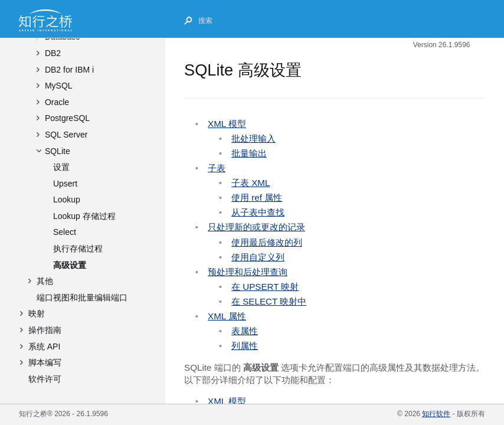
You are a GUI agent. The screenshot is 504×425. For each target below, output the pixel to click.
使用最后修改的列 (267, 242)
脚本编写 (45, 362)
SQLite (58, 151)
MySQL (59, 86)
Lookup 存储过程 (84, 216)
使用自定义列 (258, 257)
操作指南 (45, 330)
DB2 (53, 53)
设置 (61, 167)
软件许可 (45, 379)
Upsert (65, 184)
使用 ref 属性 (257, 197)
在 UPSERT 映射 (265, 287)
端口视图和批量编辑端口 (82, 297)
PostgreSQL (67, 118)
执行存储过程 (78, 249)
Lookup (67, 200)
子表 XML (251, 183)
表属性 (245, 331)
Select (65, 232)
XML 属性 (227, 316)
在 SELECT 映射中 (269, 301)
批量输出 (249, 153)
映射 (37, 313)
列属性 (245, 346)
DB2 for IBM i (69, 70)
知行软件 (436, 414)
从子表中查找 (258, 212)
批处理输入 (253, 138)
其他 (45, 281)
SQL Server (66, 135)
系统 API (44, 346)
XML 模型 (227, 124)
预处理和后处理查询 (248, 272)
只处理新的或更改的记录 (256, 227)
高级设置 (70, 265)
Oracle (57, 102)
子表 (217, 168)
